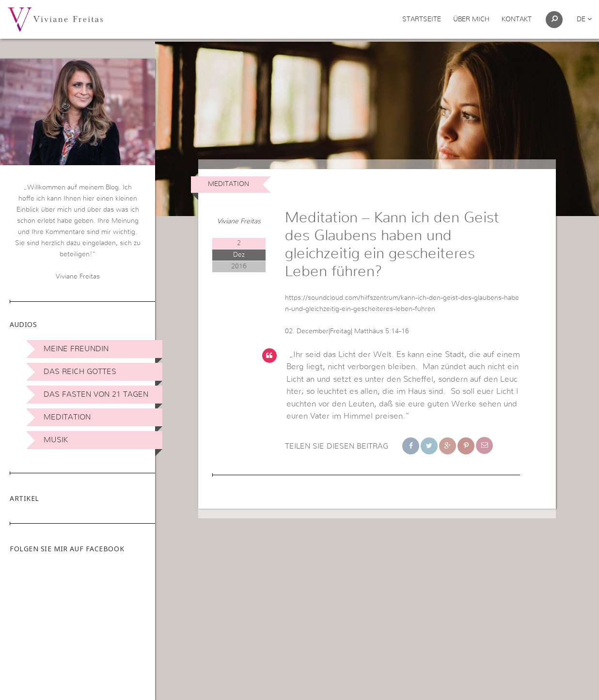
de (584, 19)
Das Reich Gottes (80, 372)
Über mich (471, 19)
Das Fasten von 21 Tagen (96, 394)
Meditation (67, 417)
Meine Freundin (76, 349)
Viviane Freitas (239, 238)
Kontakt (517, 19)
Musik (56, 440)
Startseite (422, 19)
